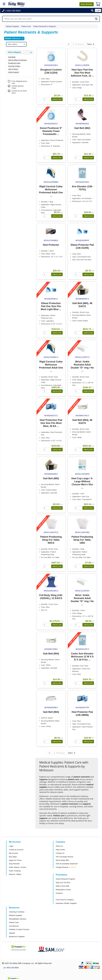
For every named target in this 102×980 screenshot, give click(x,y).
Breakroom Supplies (17, 937)
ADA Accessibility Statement (67, 864)
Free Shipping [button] (15, 182)
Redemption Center (63, 890)
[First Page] (69, 44)
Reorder (87, 4)
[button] (92, 11)
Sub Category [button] (15, 52)
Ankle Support (14, 72)
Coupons (59, 893)
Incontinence (14, 926)
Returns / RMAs (15, 874)
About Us (59, 846)
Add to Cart (57, 99)
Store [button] (11, 113)
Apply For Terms (15, 860)
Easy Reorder (14, 864)
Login (11, 846)
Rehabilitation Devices (18, 919)
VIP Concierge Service (65, 857)
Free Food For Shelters (65, 900)
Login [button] (98, 10)
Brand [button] (11, 140)
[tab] (20, 52)
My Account (13, 853)
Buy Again (13, 857)
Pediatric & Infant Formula (19, 929)
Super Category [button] (15, 100)
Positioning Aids (14, 63)
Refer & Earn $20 (63, 886)
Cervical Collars (14, 66)
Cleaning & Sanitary (17, 912)
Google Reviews (62, 867)
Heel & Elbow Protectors (17, 60)
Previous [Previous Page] (78, 44)
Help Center (60, 850)
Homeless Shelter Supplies (66, 903)
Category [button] (12, 126)
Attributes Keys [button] (15, 199)
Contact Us (60, 853)
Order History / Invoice (18, 867)
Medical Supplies (12, 26)
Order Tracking (15, 871)
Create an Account (16, 850)
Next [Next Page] (91, 44)
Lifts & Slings (13, 69)
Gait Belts (12, 57)
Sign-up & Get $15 (63, 882)
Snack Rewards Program (66, 879)
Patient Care (14, 922)
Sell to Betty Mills (62, 860)
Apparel (12, 933)
